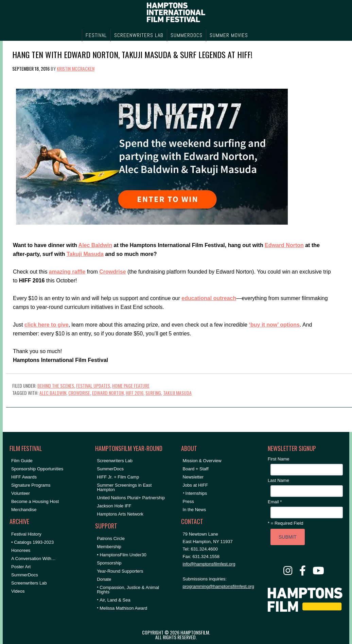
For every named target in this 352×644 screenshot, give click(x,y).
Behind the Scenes (56, 386)
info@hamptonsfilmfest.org (209, 564)
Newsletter (193, 477)
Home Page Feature (131, 386)
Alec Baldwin (95, 245)
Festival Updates (93, 386)
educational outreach (209, 298)
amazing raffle (67, 272)
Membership (109, 547)
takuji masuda (177, 393)
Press (188, 501)
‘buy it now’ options (274, 325)
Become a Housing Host (35, 501)
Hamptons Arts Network (120, 514)
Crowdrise (112, 272)
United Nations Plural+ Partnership (131, 498)
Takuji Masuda (85, 254)
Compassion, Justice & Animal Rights (128, 590)
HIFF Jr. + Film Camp (118, 477)
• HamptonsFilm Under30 (121, 555)
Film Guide (22, 461)
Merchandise (24, 510)
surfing (153, 393)
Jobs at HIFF (195, 485)
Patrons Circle (111, 538)
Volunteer (21, 493)
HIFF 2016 (135, 393)
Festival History (26, 534)
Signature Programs (31, 485)
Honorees (21, 550)
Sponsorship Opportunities (37, 469)
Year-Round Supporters (120, 571)
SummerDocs (25, 575)
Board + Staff (196, 469)
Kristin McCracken (76, 68)
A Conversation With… (33, 559)
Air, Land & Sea (115, 600)
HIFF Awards (24, 477)
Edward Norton (284, 245)
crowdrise (79, 393)
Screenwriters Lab (29, 583)
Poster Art (21, 567)
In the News (195, 510)
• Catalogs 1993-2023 (32, 542)
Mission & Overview (202, 461)
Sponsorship (109, 563)
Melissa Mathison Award (123, 608)
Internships (196, 493)
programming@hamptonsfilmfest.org (218, 586)
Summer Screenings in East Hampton (124, 487)
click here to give (47, 325)
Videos (18, 591)
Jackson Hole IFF (114, 506)
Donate (104, 579)
